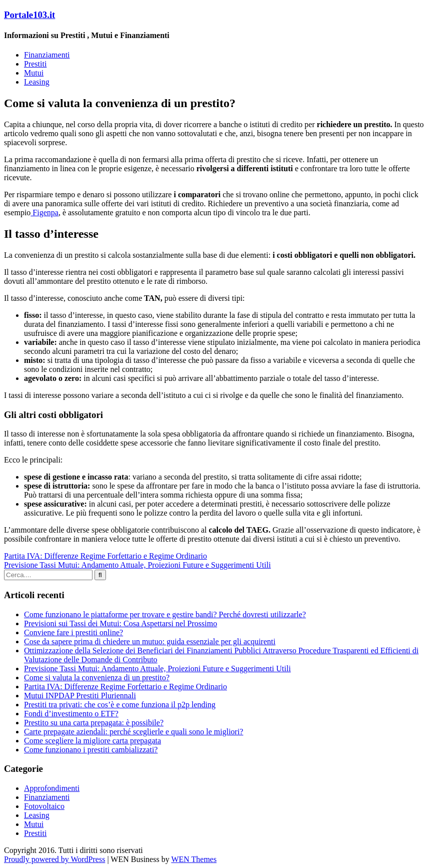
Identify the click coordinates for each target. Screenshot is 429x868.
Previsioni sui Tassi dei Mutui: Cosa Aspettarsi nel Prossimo (120, 623)
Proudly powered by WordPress (54, 859)
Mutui (34, 73)
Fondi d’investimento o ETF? (71, 714)
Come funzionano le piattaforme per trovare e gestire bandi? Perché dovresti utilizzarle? (165, 614)
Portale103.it (29, 15)
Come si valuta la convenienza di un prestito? (97, 678)
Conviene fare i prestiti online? (73, 632)
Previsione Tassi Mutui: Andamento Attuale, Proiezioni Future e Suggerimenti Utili (137, 565)
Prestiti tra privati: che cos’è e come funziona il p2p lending (120, 705)
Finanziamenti (47, 55)
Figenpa (44, 212)
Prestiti (35, 64)
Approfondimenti (52, 788)
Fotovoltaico (44, 806)
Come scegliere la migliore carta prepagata (92, 741)
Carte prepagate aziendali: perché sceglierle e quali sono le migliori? (133, 732)
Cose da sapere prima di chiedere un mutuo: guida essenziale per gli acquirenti (150, 641)
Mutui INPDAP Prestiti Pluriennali (80, 696)
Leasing (37, 82)
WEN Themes (194, 859)
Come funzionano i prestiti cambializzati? (91, 750)
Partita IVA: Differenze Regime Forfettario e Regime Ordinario (105, 556)
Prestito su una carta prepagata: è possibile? (94, 723)
